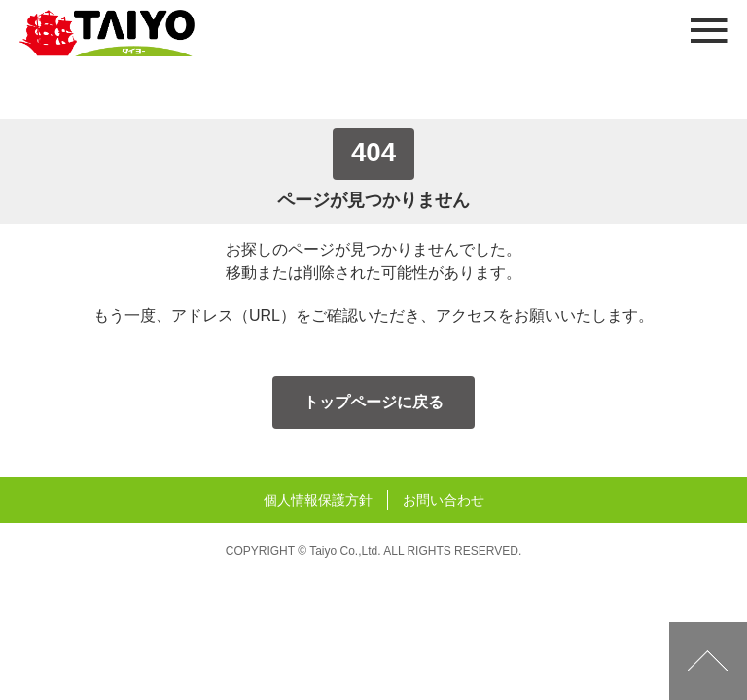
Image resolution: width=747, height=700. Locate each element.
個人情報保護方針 (318, 500)
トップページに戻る (373, 402)
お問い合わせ (444, 500)
